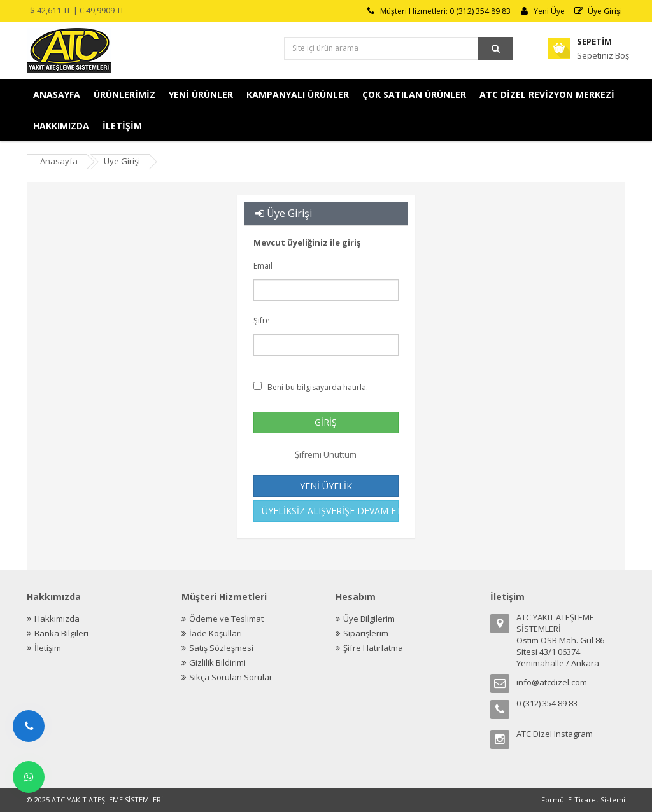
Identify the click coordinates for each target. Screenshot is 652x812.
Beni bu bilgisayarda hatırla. (315, 387)
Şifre (294, 321)
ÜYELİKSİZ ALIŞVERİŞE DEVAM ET (330, 511)
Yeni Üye (542, 11)
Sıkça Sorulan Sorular (231, 677)
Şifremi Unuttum (326, 454)
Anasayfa (59, 161)
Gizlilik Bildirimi (217, 662)
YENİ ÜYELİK (326, 486)
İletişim (48, 648)
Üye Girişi (598, 11)
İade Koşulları (216, 633)
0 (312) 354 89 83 (547, 703)
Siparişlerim (366, 633)
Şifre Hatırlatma (373, 648)
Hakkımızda (57, 619)
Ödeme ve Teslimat (226, 619)
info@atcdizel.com (552, 682)
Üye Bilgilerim (369, 619)
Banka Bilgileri (61, 633)
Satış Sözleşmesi (221, 648)
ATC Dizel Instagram (555, 734)
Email (308, 266)
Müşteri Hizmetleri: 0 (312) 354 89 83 (438, 11)
